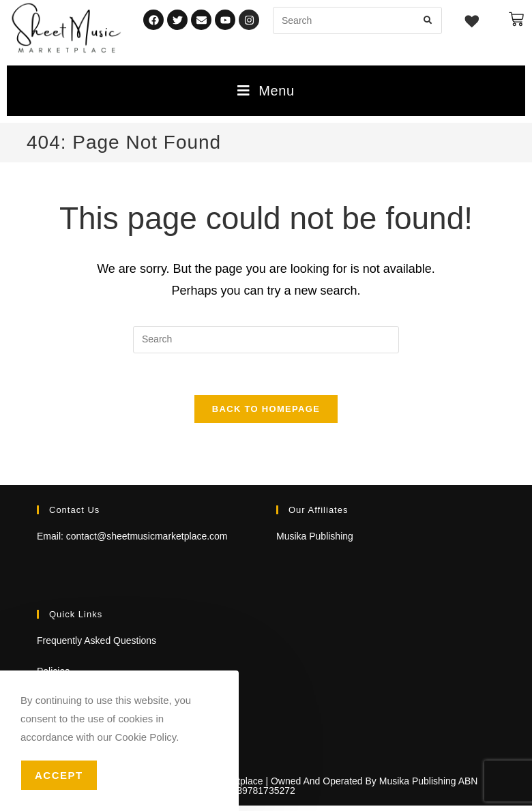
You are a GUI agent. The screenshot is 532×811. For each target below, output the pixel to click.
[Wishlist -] (472, 23)
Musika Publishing (315, 536)
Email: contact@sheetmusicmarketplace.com (132, 536)
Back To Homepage (266, 409)
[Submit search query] (428, 20)
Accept (59, 775)
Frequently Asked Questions (97, 640)
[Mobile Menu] (266, 91)
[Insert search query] (266, 340)
